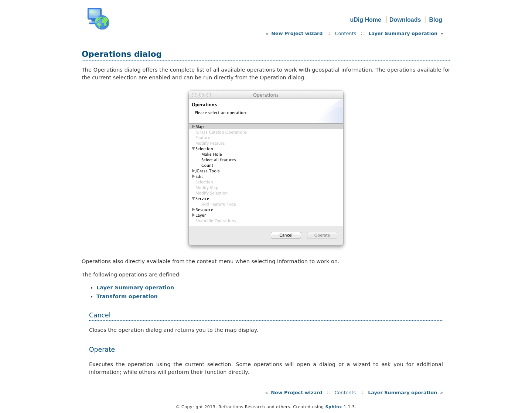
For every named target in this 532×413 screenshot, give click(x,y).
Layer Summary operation (403, 33)
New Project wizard (297, 33)
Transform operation (127, 296)
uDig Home (365, 20)
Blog (436, 20)
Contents (346, 33)
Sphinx (334, 407)
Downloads (405, 20)
